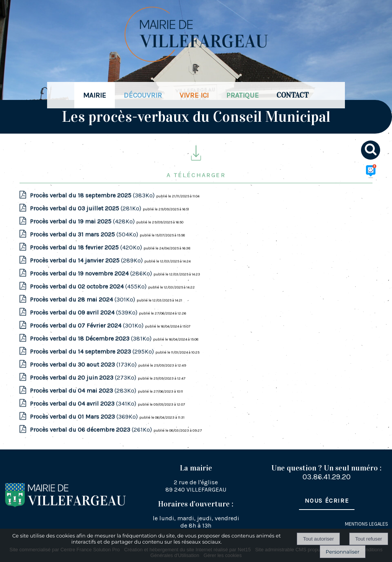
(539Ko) (84, 323)
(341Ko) (84, 414)
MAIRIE (95, 95)
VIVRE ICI (194, 95)
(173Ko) (84, 375)
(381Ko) (91, 349)
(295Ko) (93, 362)
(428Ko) (83, 232)
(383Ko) (93, 206)
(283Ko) (84, 401)
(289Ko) (87, 271)
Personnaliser (343, 552)
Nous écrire (327, 501)
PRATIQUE (243, 95)
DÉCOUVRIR (143, 95)
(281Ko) (86, 219)
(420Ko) (87, 258)
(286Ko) (92, 284)
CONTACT (292, 95)
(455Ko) (89, 297)
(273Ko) (84, 388)
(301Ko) (83, 310)
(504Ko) (85, 245)
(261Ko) (92, 440)
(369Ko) (85, 427)
